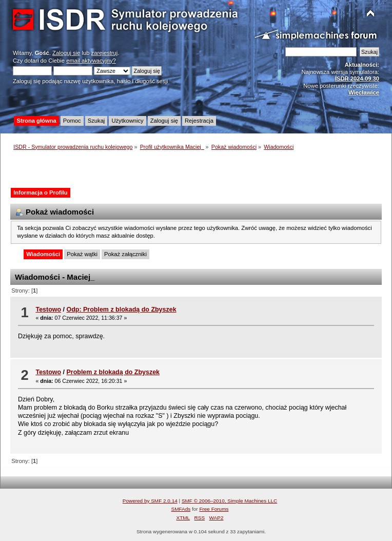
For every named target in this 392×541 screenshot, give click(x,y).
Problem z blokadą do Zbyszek (113, 372)
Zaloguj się (66, 53)
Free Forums (214, 509)
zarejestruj (105, 53)
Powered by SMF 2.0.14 (150, 501)
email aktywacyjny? (91, 61)
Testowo (48, 310)
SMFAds (181, 509)
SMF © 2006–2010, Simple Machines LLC (229, 501)
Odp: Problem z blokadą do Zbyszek (122, 310)
